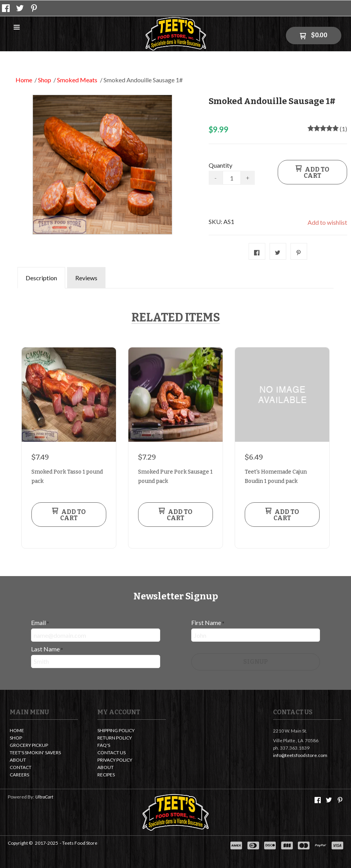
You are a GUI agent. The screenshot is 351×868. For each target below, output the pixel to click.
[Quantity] (232, 178)
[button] (17, 28)
